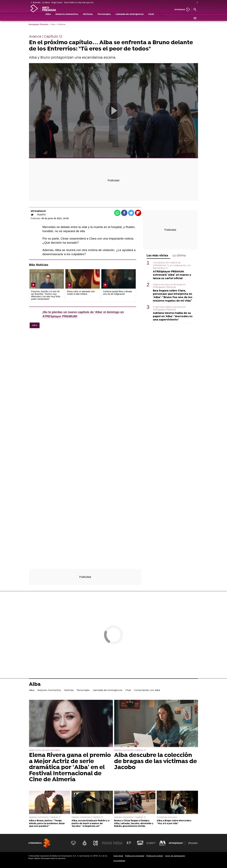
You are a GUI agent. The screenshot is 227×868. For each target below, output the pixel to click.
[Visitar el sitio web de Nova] (108, 843)
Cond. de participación (175, 856)
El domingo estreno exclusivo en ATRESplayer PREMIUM (169, 308)
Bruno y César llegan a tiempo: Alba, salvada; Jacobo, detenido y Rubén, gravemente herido (134, 824)
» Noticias (61, 24)
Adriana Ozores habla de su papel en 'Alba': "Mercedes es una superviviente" (173, 316)
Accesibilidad (119, 861)
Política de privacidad (135, 856)
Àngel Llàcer (57, 2)
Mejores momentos (67, 18)
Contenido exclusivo (167, 817)
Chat (151, 18)
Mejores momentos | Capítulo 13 (130, 750)
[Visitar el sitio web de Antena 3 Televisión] (75, 843)
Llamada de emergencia (130, 18)
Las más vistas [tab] (157, 256)
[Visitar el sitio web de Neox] (97, 843)
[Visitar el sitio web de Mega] (119, 843)
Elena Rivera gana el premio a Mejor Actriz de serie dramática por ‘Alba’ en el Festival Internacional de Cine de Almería (70, 767)
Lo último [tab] (179, 256)
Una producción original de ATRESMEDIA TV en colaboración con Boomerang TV (172, 266)
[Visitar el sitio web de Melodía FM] (163, 843)
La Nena (46, 2)
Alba (48, 18)
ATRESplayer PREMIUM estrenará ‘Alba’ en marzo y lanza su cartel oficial (172, 275)
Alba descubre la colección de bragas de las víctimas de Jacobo (156, 761)
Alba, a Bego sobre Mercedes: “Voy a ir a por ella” (174, 822)
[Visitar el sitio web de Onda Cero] (141, 843)
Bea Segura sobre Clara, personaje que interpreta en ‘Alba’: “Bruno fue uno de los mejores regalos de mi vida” (173, 296)
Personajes (104, 18)
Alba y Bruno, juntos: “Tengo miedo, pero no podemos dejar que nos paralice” (47, 824)
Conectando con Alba (147, 690)
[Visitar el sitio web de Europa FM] (152, 843)
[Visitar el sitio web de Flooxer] (193, 843)
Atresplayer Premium (38, 24)
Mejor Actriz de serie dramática (45, 750)
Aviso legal (118, 856)
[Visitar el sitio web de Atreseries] (130, 843)
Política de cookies (155, 856)
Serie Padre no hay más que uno (79, 2)
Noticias (88, 18)
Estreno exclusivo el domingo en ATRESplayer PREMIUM (169, 286)
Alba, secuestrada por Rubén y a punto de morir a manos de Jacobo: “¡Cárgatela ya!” (90, 824)
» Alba (52, 24)
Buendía (37, 2)
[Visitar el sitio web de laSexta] (86, 843)
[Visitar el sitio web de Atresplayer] (178, 843)
